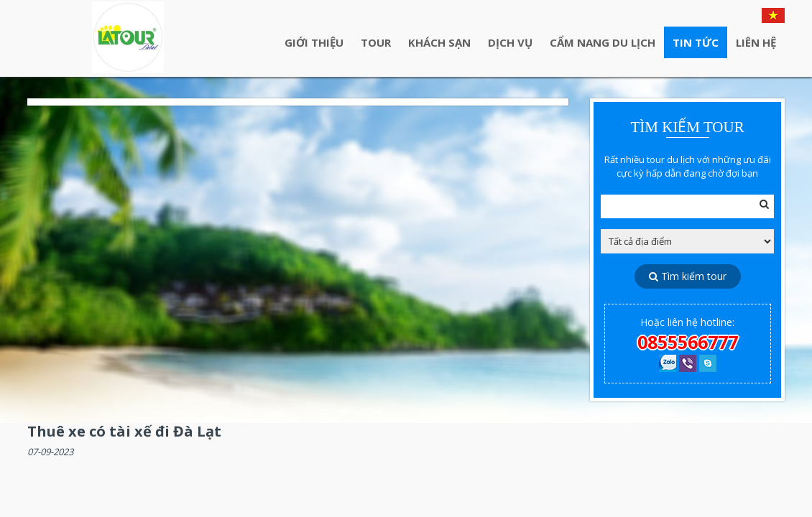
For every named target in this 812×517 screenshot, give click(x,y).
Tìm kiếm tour (688, 276)
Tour (376, 42)
